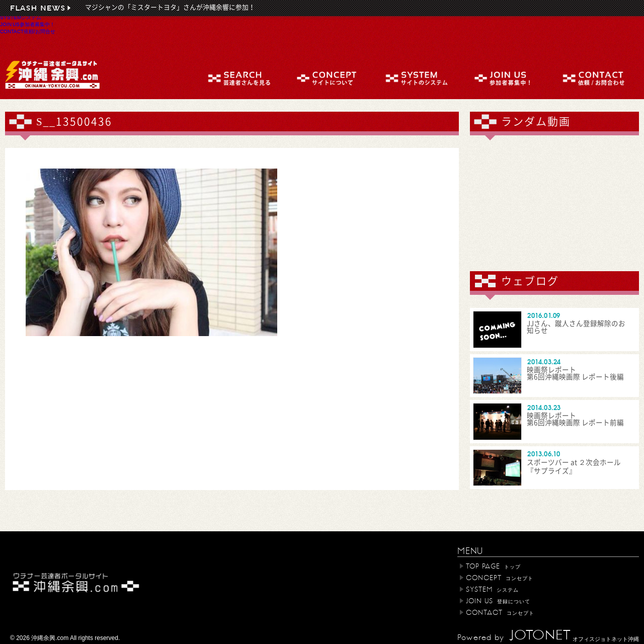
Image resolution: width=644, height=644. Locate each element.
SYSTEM (21, 17)
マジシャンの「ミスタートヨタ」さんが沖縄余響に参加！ (170, 7)
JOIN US (27, 24)
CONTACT (28, 31)
